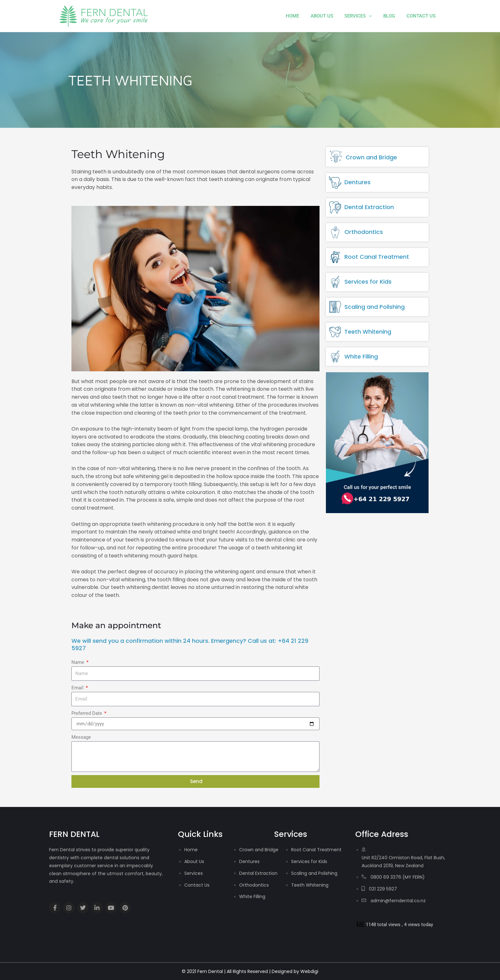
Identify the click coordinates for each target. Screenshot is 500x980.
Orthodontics (364, 232)
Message (81, 737)
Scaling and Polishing (375, 307)
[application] (374, 16)
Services (363, 16)
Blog (392, 16)
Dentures (357, 182)
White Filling (361, 356)
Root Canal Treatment (377, 257)
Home (301, 16)
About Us (328, 16)
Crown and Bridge (371, 157)
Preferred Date (87, 713)
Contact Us (422, 16)
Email (78, 688)
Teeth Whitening (368, 332)
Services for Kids (368, 282)
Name (78, 662)
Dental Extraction (369, 207)
